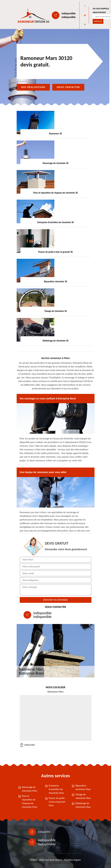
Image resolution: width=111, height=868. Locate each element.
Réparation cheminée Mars (83, 787)
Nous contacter (68, 87)
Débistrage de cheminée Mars (83, 805)
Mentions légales (72, 860)
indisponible (69, 13)
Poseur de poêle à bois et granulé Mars (57, 802)
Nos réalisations (33, 87)
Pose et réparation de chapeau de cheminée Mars (30, 801)
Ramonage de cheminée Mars (30, 789)
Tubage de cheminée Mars (83, 796)
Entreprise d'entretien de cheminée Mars (56, 789)
